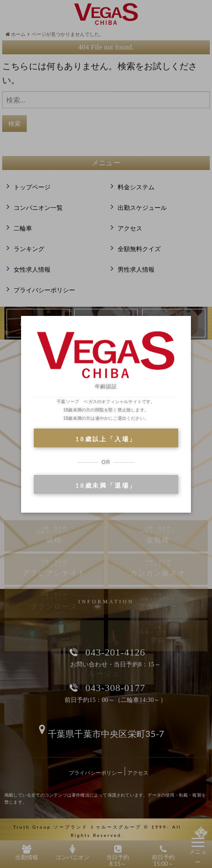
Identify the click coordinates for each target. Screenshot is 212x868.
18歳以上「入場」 (106, 439)
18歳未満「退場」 (106, 485)
